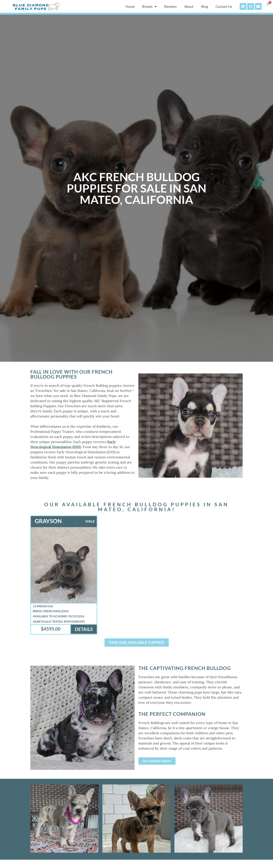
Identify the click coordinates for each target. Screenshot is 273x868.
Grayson (48, 521)
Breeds (149, 6)
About (189, 6)
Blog (205, 6)
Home (130, 6)
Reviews (170, 6)
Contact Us (224, 6)
